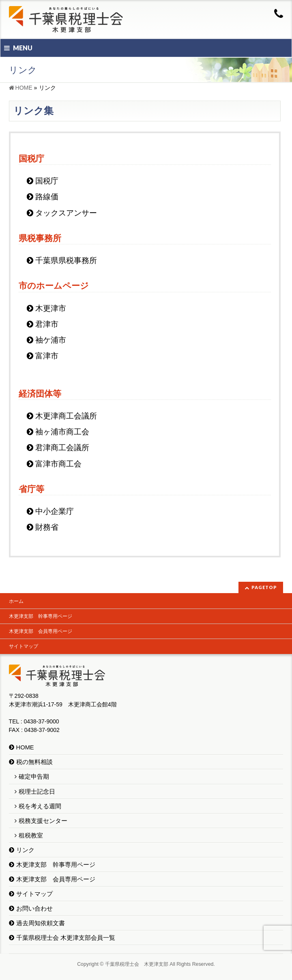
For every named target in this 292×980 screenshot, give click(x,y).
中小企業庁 (55, 511)
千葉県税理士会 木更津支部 (137, 964)
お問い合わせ (34, 909)
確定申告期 (34, 777)
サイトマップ (24, 646)
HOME (25, 747)
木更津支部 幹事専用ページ (41, 616)
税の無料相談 (34, 762)
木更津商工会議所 (66, 416)
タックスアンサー (66, 213)
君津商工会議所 (62, 448)
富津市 (47, 356)
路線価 (47, 197)
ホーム (16, 601)
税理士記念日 (37, 792)
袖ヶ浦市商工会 (62, 432)
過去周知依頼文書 (41, 923)
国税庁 (47, 181)
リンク (25, 850)
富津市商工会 (58, 464)
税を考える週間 (40, 806)
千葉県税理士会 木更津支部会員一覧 (66, 938)
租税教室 (31, 835)
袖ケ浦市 (51, 340)
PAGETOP (264, 587)
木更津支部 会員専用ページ (41, 631)
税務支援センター (43, 821)
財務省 (47, 527)
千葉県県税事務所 (66, 260)
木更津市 (51, 308)
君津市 (47, 324)
